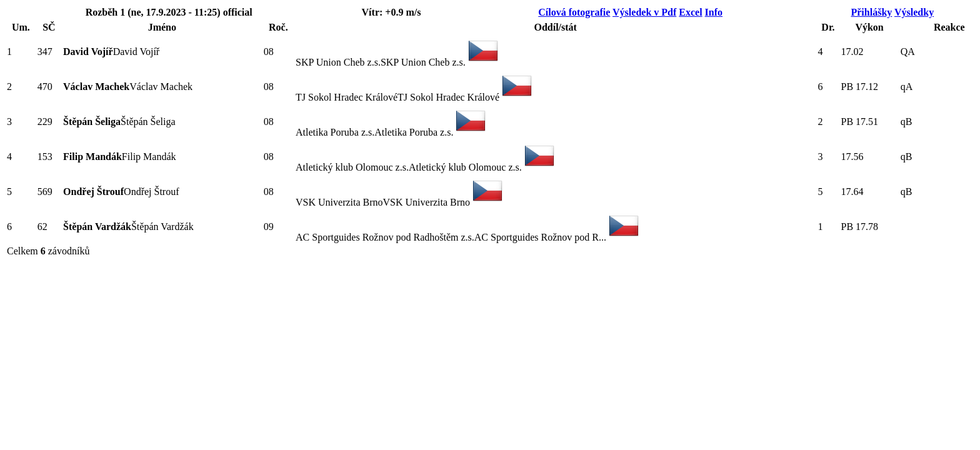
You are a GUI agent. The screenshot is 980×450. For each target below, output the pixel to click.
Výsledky (914, 12)
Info (714, 12)
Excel (690, 12)
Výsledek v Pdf (644, 12)
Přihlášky (871, 12)
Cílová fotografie (574, 12)
